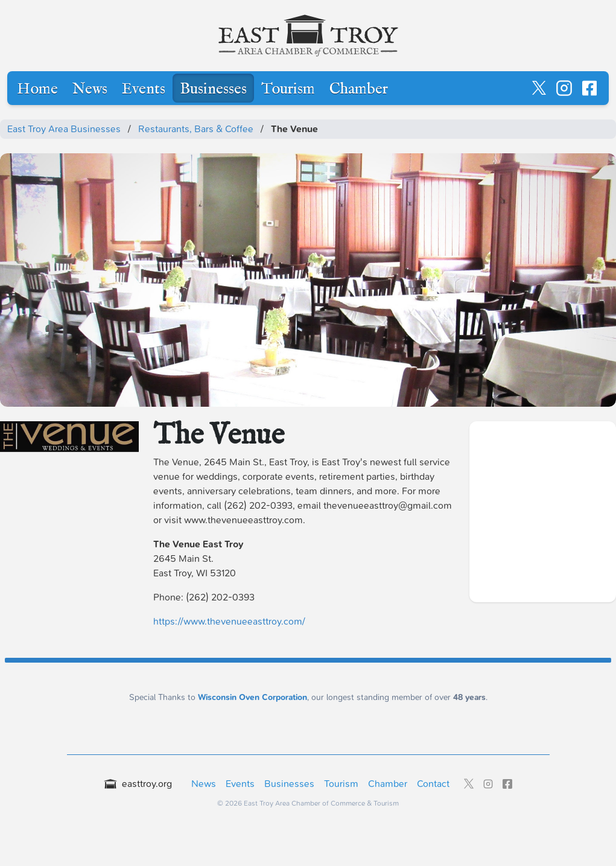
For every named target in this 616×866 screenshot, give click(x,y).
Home (37, 89)
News (90, 89)
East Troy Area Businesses (64, 129)
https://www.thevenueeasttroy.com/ (229, 621)
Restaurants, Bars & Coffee (196, 129)
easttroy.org (138, 784)
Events (144, 89)
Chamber (359, 89)
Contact (433, 784)
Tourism (288, 89)
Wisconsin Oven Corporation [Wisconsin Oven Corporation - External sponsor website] (252, 697)
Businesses (213, 89)
